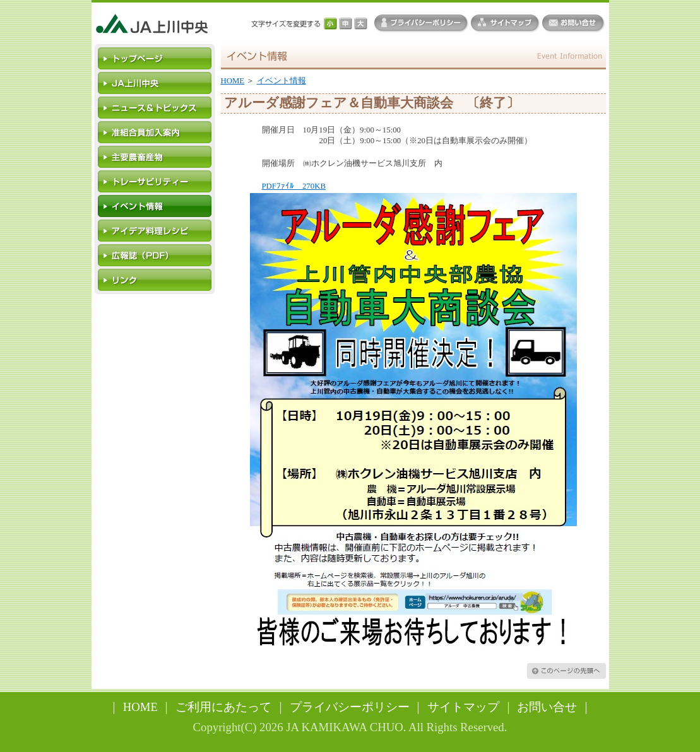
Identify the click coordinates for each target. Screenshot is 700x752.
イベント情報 (282, 81)
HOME (233, 81)
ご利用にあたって (223, 707)
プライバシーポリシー (350, 707)
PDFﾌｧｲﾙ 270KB (294, 186)
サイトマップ (463, 707)
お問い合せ (547, 707)
